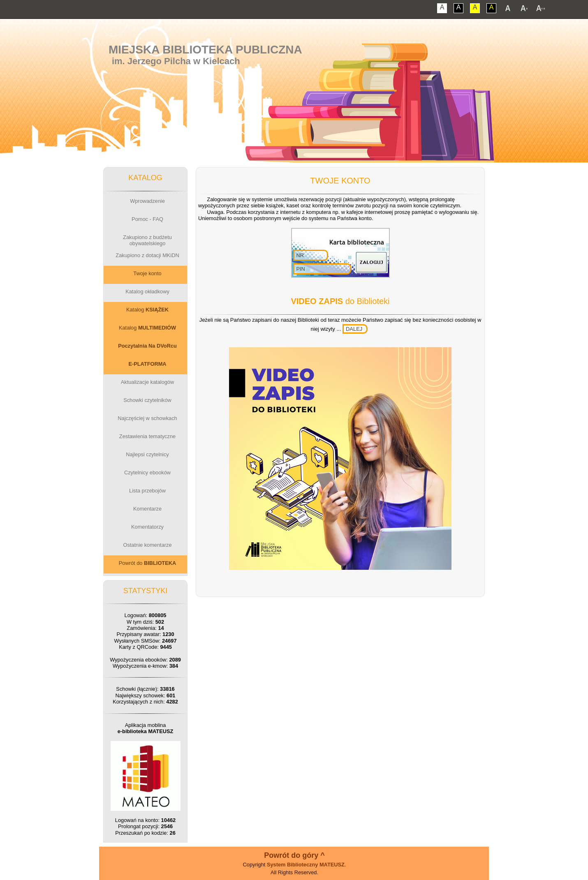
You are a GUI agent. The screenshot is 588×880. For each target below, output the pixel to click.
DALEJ (354, 329)
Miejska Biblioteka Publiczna (205, 50)
